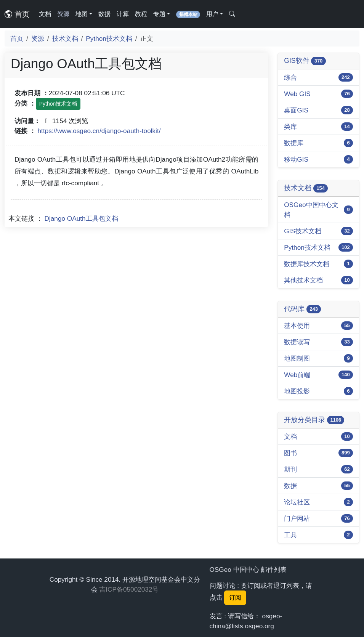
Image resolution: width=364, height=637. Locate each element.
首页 (17, 14)
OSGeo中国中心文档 (311, 210)
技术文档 (65, 39)
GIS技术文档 (303, 231)
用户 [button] (212, 14)
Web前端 (297, 375)
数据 (104, 14)
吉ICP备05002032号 (129, 589)
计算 (123, 14)
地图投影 (297, 391)
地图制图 (297, 358)
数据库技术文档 (307, 264)
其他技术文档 (303, 280)
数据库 (294, 143)
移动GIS (296, 159)
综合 (290, 77)
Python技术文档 (109, 39)
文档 (45, 14)
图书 (290, 453)
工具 (290, 535)
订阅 (235, 598)
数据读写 (297, 342)
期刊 (290, 469)
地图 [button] (82, 14)
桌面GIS (296, 110)
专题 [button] (159, 14)
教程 (141, 14)
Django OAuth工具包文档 (81, 218)
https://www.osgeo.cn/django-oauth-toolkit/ (99, 131)
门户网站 (297, 518)
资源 (63, 14)
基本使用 (297, 326)
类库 (290, 127)
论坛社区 (297, 502)
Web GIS (297, 94)
